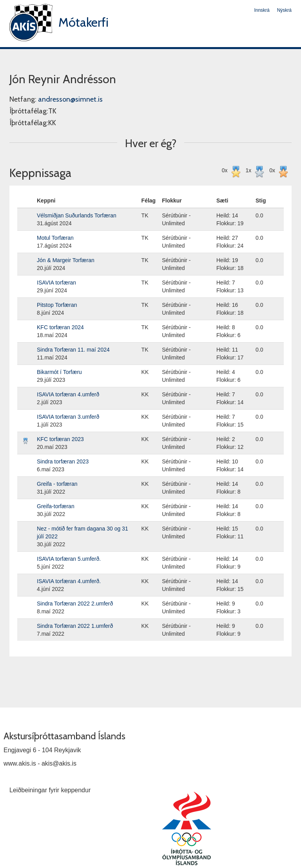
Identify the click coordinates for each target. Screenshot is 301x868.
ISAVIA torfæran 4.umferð (68, 394)
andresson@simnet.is (70, 99)
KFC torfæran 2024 (60, 327)
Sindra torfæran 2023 (63, 461)
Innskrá (262, 10)
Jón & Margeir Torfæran (66, 260)
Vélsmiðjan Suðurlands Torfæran (77, 215)
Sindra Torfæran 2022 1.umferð (75, 626)
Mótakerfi (83, 22)
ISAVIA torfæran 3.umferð (68, 417)
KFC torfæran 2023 (60, 439)
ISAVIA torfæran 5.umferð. (69, 559)
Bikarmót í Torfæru (59, 372)
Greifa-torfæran (56, 506)
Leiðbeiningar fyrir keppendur (50, 790)
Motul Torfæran (55, 238)
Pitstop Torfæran (57, 305)
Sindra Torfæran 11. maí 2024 (73, 350)
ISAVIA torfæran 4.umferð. (69, 581)
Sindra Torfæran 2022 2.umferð (75, 604)
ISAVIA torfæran (56, 283)
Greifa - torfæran (57, 484)
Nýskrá (284, 10)
